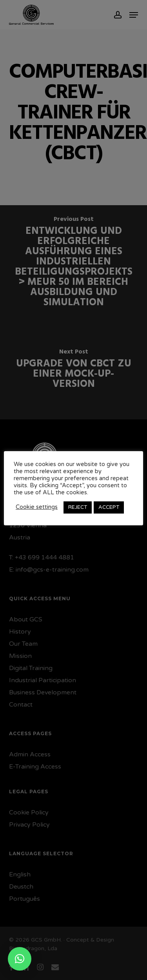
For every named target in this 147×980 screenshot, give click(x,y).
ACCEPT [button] (109, 507)
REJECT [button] (78, 507)
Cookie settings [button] (37, 507)
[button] (20, 959)
